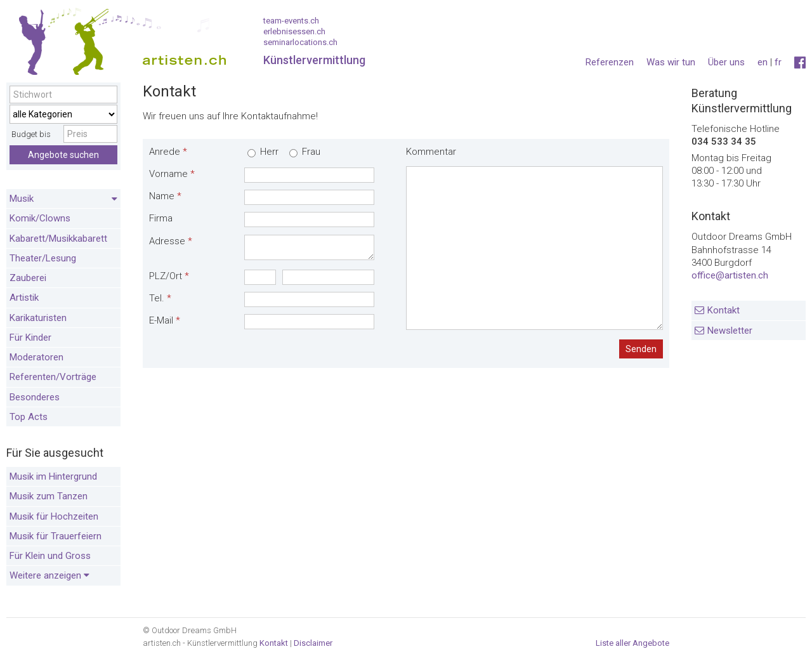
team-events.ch (291, 21)
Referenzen (610, 62)
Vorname (172, 174)
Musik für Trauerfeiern (56, 536)
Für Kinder (30, 338)
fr (778, 62)
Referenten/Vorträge (53, 377)
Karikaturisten (38, 318)
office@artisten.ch (730, 275)
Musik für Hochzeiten (54, 516)
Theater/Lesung (43, 258)
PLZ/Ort (169, 276)
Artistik (24, 298)
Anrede (168, 152)
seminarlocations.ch (300, 42)
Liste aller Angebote (632, 643)
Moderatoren (36, 357)
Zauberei (28, 278)
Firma (161, 218)
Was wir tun (671, 62)
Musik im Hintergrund (53, 476)
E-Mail (165, 320)
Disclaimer (313, 643)
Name (165, 196)
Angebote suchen (63, 155)
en (763, 62)
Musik (63, 199)
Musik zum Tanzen (49, 496)
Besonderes (35, 397)
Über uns (726, 62)
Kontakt (724, 310)
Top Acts (29, 417)
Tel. (160, 298)
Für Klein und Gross (50, 556)
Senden (641, 349)
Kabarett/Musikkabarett (58, 239)
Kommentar (431, 152)
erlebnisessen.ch (294, 31)
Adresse (171, 241)
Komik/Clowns (40, 218)
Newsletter (730, 331)
